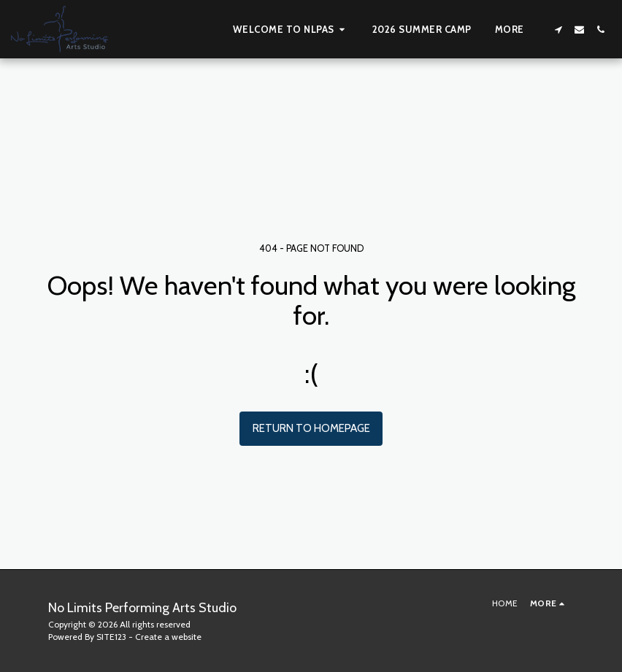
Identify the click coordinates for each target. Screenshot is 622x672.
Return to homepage (311, 428)
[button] (291, 29)
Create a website (168, 637)
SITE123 (111, 637)
